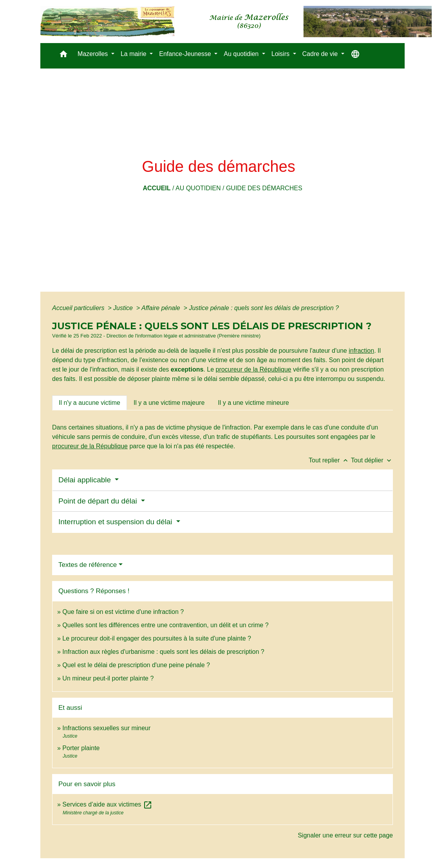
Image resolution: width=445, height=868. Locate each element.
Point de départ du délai (99, 501)
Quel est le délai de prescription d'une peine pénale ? (136, 665)
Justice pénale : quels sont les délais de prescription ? (264, 308)
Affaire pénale (162, 308)
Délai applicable (86, 480)
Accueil (156, 188)
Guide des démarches (264, 188)
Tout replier (330, 460)
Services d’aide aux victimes (107, 804)
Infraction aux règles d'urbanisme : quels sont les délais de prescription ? (163, 652)
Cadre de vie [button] (321, 54)
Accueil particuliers (79, 308)
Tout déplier (372, 460)
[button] (63, 56)
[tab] (90, 403)
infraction (361, 351)
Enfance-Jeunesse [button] (186, 54)
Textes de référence (88, 565)
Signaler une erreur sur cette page (345, 835)
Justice (124, 308)
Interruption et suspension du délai (116, 522)
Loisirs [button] (281, 54)
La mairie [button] (134, 54)
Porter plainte (81, 748)
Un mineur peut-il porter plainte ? (108, 678)
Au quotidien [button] (242, 54)
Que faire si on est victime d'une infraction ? (123, 612)
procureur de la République (253, 369)
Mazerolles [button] (94, 54)
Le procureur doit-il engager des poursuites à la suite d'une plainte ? (157, 638)
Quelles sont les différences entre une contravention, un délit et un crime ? (165, 625)
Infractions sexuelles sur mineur (106, 728)
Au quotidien (198, 188)
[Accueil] (236, 22)
